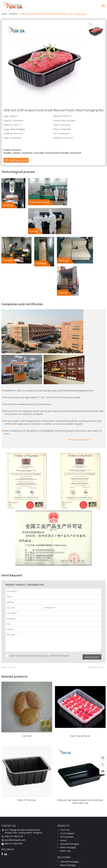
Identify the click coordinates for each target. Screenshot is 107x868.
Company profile (12, 826)
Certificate (9, 830)
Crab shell (27, 669)
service (6, 851)
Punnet (63, 774)
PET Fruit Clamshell (69, 816)
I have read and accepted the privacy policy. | (39, 589)
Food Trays (65, 802)
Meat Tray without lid (80, 669)
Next (102, 601)
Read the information (60, 589)
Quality (7, 837)
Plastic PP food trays (27, 733)
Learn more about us (81, 373)
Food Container (67, 767)
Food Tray (65, 763)
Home (4, 14)
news (5, 844)
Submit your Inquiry (16, 160)
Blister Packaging (68, 781)
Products (13, 14)
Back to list (9, 601)
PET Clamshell (67, 770)
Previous (93, 601)
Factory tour (10, 833)
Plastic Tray (65, 784)
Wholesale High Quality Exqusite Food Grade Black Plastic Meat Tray (80, 735)
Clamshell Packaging (69, 777)
